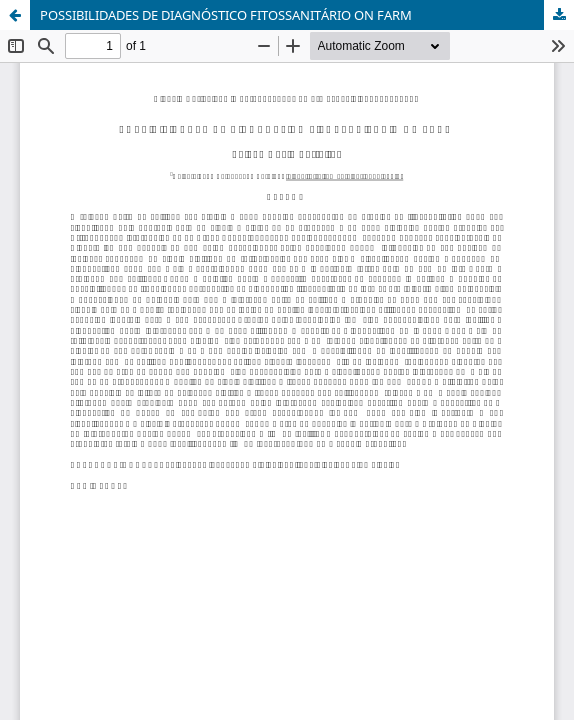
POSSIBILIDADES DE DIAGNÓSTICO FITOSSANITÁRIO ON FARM (226, 15)
